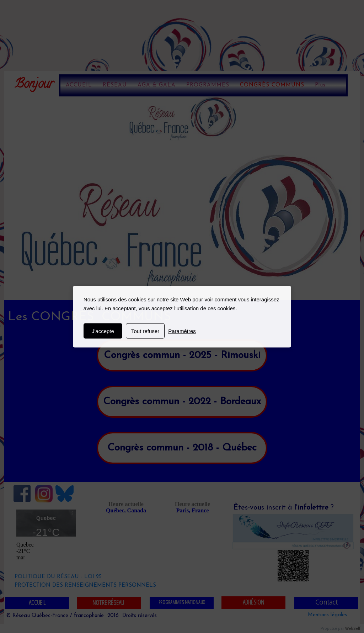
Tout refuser (145, 331)
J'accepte (103, 331)
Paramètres (182, 331)
